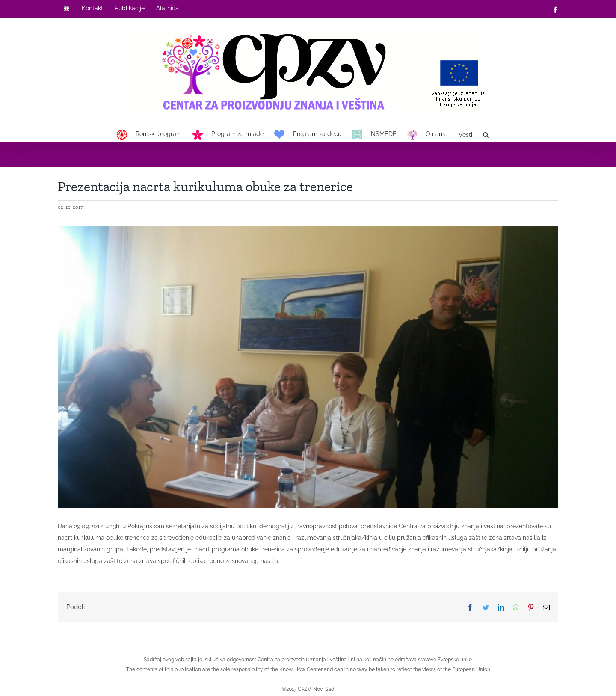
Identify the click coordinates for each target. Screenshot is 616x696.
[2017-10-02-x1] (308, 367)
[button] (486, 134)
